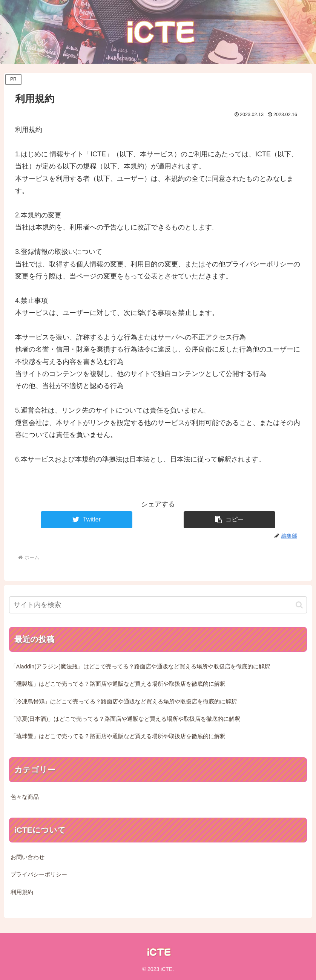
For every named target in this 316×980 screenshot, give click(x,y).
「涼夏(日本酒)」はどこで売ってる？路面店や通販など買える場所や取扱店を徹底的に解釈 (126, 719)
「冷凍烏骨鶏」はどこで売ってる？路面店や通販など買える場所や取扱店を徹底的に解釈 (124, 702)
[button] (229, 520)
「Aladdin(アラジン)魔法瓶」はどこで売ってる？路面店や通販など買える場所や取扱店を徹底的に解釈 (140, 667)
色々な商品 (25, 797)
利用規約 (22, 892)
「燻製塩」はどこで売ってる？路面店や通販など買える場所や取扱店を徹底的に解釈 (118, 684)
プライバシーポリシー (39, 875)
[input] (158, 605)
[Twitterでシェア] (87, 520)
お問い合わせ (28, 857)
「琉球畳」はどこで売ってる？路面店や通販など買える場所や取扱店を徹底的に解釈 (118, 736)
